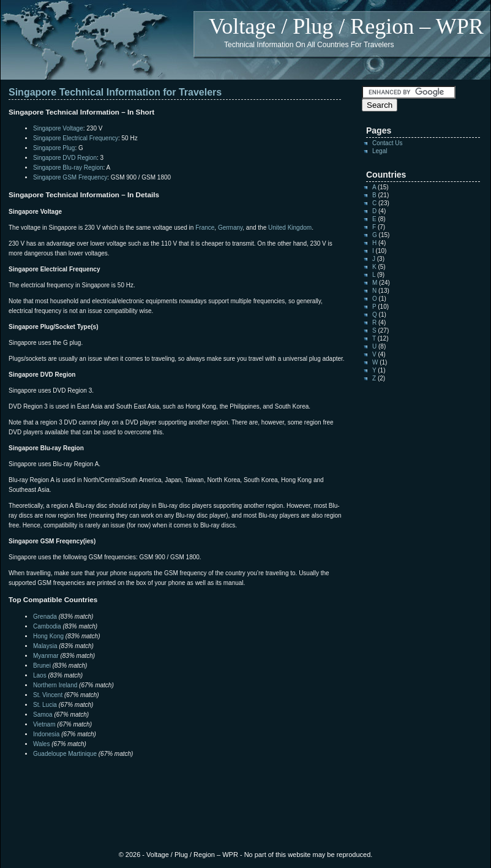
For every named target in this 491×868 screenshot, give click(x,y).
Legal (380, 151)
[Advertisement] (152, 783)
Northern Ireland (55, 685)
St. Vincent (48, 695)
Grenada (45, 617)
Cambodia (47, 626)
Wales (41, 744)
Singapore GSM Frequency (70, 177)
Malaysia (45, 646)
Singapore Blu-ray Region (68, 168)
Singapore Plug (54, 148)
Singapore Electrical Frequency (76, 138)
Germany (230, 228)
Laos (40, 675)
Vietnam (44, 724)
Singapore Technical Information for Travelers (115, 92)
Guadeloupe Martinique (65, 754)
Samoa (43, 715)
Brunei (42, 666)
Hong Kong (48, 636)
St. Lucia (45, 705)
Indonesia (46, 734)
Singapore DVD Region (65, 158)
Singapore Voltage (58, 128)
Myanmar (46, 656)
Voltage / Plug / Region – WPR (346, 26)
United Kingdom (290, 228)
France (205, 228)
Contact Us (387, 143)
